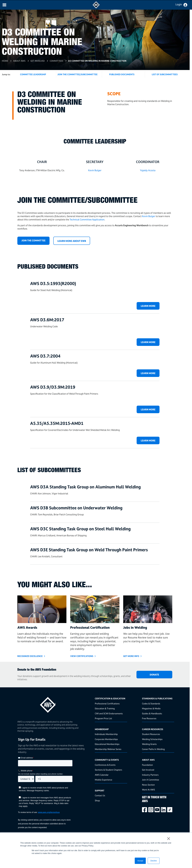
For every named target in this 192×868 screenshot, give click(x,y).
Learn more (148, 306)
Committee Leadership (33, 74)
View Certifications (82, 656)
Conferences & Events (105, 765)
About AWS (19, 61)
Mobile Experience (103, 780)
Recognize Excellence (30, 656)
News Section (148, 785)
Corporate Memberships (106, 739)
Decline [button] (154, 861)
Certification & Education (110, 698)
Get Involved (38, 61)
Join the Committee (33, 240)
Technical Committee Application (87, 220)
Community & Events (107, 760)
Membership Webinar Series (108, 749)
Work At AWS (148, 790)
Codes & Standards (151, 703)
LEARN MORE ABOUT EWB (72, 241)
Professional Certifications (107, 703)
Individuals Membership (106, 734)
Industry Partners (150, 775)
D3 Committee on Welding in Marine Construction (97, 61)
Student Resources (151, 734)
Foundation (147, 765)
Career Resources (153, 729)
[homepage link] (55, 704)
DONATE (154, 675)
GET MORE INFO (131, 656)
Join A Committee (151, 780)
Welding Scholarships (152, 739)
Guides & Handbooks (152, 713)
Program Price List (103, 718)
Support (100, 791)
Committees (56, 61)
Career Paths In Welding (153, 749)
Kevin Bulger (95, 170)
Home (5, 61)
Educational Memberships (107, 744)
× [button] (169, 839)
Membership (102, 729)
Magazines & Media (151, 708)
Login (179, 4)
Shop (97, 800)
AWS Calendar (102, 775)
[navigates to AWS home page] (96, 8)
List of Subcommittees (165, 74)
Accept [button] (140, 861)
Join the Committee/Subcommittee (77, 74)
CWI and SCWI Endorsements (109, 713)
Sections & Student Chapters (108, 770)
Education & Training (105, 708)
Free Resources (149, 718)
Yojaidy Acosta (148, 170)
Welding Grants (149, 744)
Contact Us (100, 795)
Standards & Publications (157, 698)
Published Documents (122, 74)
